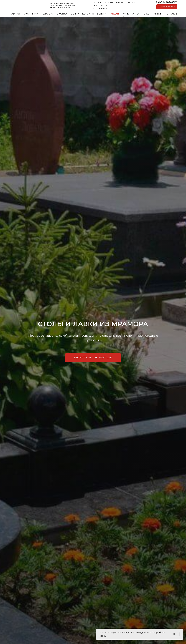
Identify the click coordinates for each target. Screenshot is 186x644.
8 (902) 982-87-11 (167, 2)
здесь (103, 636)
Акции (115, 14)
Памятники (30, 14)
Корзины (88, 14)
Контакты (172, 14)
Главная (14, 14)
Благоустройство (55, 14)
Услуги (102, 14)
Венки (75, 14)
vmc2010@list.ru (100, 8)
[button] (167, 7)
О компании (152, 14)
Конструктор (131, 14)
